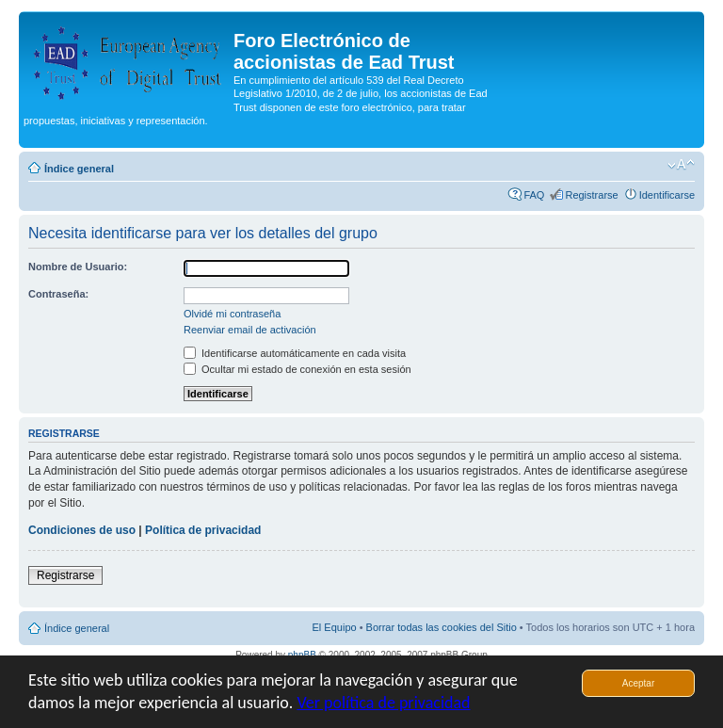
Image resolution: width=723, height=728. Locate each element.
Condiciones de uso (82, 530)
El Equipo (335, 627)
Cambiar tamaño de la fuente (681, 165)
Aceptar (638, 683)
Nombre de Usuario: (78, 267)
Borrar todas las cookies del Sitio (442, 627)
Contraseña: (58, 294)
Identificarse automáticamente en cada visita (295, 353)
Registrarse (591, 195)
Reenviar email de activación (250, 330)
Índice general (79, 169)
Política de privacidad (203, 530)
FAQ (534, 195)
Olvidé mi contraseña (232, 314)
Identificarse (667, 195)
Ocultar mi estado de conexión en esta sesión (297, 369)
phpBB (302, 655)
